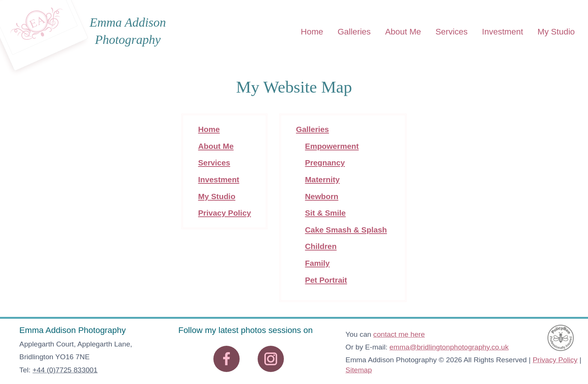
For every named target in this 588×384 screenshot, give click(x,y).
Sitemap (358, 370)
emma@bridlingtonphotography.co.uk (449, 347)
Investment (502, 31)
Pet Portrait (326, 280)
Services (451, 31)
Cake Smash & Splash (346, 230)
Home (312, 31)
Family (317, 263)
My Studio (556, 31)
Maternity (322, 179)
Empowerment (332, 146)
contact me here (399, 334)
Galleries (354, 31)
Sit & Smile (325, 213)
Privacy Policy (224, 213)
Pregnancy (325, 163)
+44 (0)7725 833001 (65, 370)
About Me (403, 31)
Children (321, 246)
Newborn (322, 196)
